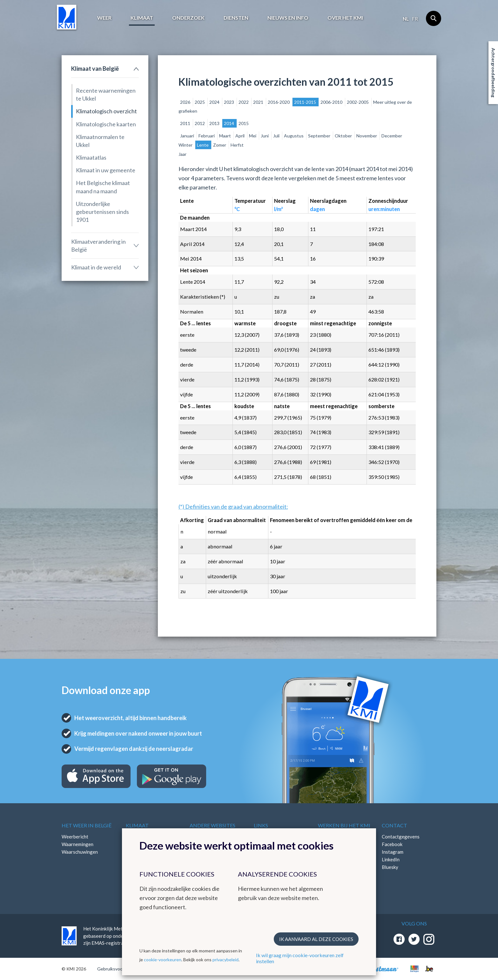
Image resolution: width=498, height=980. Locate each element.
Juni (265, 136)
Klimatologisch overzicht (106, 111)
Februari (207, 136)
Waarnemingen (77, 844)
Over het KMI (345, 18)
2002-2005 (358, 102)
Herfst (237, 145)
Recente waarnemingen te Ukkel (106, 94)
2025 (200, 102)
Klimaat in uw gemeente (106, 170)
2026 (186, 102)
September (320, 136)
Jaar (182, 154)
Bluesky (390, 867)
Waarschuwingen (80, 852)
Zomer (220, 145)
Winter (186, 145)
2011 (186, 123)
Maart (225, 136)
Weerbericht (75, 837)
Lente (203, 145)
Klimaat (142, 18)
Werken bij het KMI (344, 825)
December (392, 136)
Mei (253, 136)
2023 (229, 102)
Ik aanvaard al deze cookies (316, 939)
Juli (277, 136)
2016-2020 (279, 102)
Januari (188, 136)
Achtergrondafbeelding (493, 73)
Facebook (392, 844)
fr (415, 19)
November (367, 136)
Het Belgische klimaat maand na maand (103, 187)
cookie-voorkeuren (163, 960)
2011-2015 (306, 102)
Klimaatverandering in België (98, 245)
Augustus (294, 136)
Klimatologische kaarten (106, 124)
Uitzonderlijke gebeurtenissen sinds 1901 (102, 212)
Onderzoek (188, 18)
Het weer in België (87, 825)
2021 (259, 102)
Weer (104, 18)
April (240, 136)
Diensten (236, 18)
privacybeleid (225, 960)
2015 (244, 123)
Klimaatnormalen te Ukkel (100, 141)
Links (261, 825)
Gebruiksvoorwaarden (119, 969)
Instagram (393, 852)
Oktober (344, 136)
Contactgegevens (401, 837)
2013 (215, 123)
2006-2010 (332, 102)
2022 (244, 102)
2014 (229, 123)
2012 (200, 123)
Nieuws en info (288, 18)
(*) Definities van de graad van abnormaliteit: (233, 507)
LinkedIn (391, 859)
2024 (215, 102)
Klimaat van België (95, 69)
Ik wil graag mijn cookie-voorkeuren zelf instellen (300, 958)
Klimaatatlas (91, 157)
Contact (394, 825)
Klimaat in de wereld (96, 267)
